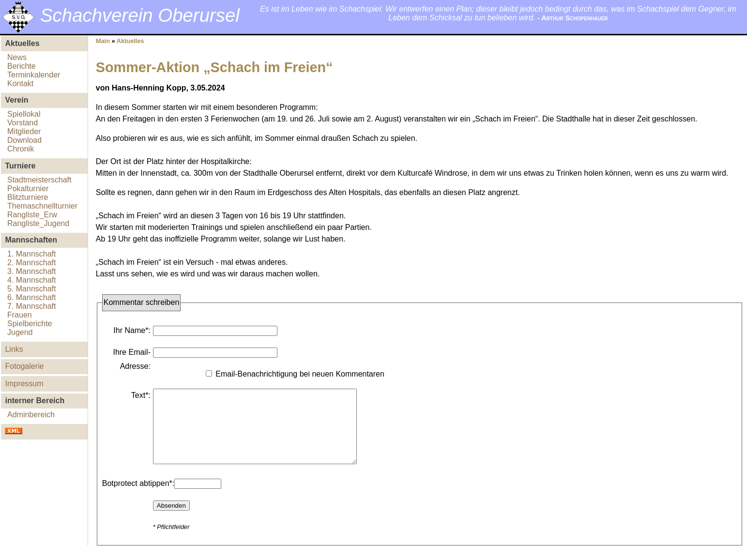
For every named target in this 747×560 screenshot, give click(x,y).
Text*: (141, 395)
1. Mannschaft (32, 254)
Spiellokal (24, 114)
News (17, 57)
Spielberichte (30, 324)
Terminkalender (34, 75)
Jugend (20, 332)
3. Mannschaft (32, 271)
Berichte (22, 66)
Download (24, 140)
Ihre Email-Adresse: (131, 359)
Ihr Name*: (132, 330)
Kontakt (20, 83)
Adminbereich (31, 415)
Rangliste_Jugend (38, 223)
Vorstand (23, 123)
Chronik (21, 149)
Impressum (24, 384)
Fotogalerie (24, 366)
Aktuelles (130, 41)
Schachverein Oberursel (140, 15)
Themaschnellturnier (42, 206)
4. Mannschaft (32, 280)
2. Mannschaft (32, 263)
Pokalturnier (28, 189)
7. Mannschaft (32, 306)
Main (103, 41)
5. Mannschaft (32, 289)
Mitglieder (24, 131)
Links (14, 349)
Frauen (20, 315)
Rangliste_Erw (32, 215)
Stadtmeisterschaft (39, 180)
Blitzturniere (28, 197)
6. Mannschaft (32, 297)
